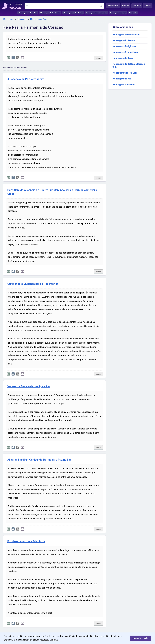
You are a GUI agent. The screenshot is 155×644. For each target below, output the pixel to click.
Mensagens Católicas (124, 85)
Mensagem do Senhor (124, 40)
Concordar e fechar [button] (141, 638)
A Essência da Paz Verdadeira (26, 79)
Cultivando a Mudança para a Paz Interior (33, 284)
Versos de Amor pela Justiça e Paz (29, 386)
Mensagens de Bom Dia (28, 13)
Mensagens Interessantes (126, 35)
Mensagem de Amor (118, 13)
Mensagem (113, 6)
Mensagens (8, 19)
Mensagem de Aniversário (96, 13)
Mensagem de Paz (122, 79)
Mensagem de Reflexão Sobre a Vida (129, 66)
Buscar (101, 6)
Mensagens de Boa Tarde (50, 13)
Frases (125, 6)
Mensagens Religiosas (124, 46)
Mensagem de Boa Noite (73, 13)
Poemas (137, 6)
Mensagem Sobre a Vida (125, 73)
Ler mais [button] (54, 640)
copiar (98, 58)
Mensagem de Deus (39, 19)
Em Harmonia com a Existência (26, 541)
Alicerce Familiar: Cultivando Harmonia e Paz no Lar (39, 460)
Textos (148, 6)
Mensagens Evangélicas (125, 52)
